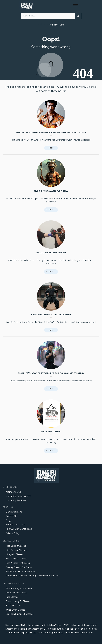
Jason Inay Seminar (51, 426)
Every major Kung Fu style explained (51, 307)
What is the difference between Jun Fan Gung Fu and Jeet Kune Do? (51, 125)
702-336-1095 (56, 25)
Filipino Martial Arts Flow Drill (51, 185)
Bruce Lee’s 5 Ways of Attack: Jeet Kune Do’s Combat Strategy (51, 366)
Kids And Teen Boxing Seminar (51, 247)
